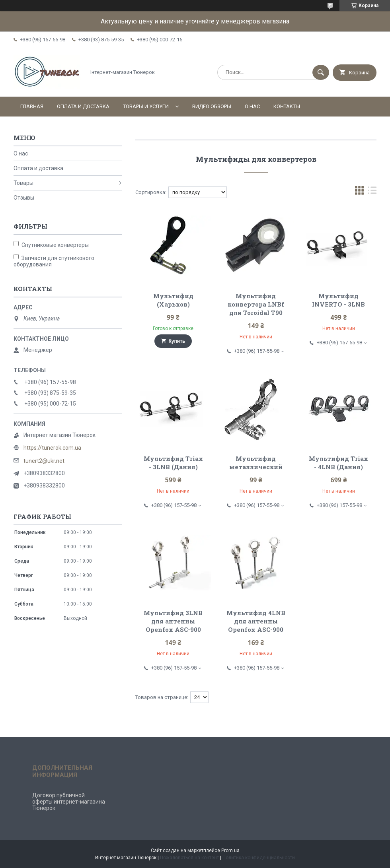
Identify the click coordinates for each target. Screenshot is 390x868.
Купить (177, 341)
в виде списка (372, 192)
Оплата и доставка (83, 106)
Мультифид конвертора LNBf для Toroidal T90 (256, 304)
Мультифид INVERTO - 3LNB (338, 300)
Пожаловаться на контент (189, 858)
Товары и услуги (146, 106)
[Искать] (321, 72)
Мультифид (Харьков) (173, 300)
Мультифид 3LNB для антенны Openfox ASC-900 (173, 621)
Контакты (287, 106)
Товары (23, 183)
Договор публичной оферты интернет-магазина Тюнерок (69, 802)
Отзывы (24, 198)
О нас (252, 106)
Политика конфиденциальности (259, 858)
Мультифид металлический (256, 463)
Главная (32, 106)
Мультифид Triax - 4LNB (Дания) (338, 463)
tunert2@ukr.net (44, 461)
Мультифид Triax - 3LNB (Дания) (173, 463)
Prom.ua (230, 851)
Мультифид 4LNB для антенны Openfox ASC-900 (256, 621)
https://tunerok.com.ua (52, 448)
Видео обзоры (212, 106)
